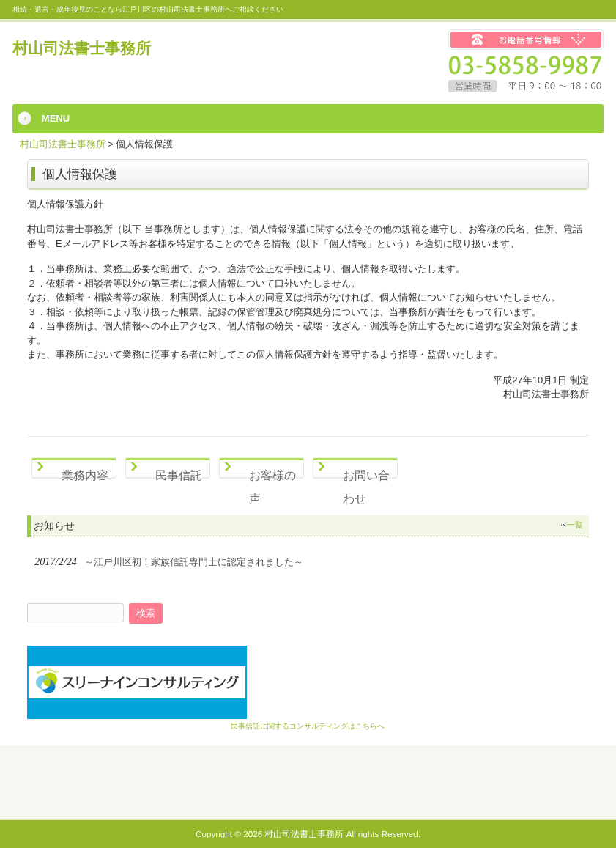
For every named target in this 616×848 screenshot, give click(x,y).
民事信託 (179, 475)
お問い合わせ (366, 485)
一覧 (575, 525)
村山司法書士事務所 (82, 48)
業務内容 (85, 475)
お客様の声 (272, 485)
